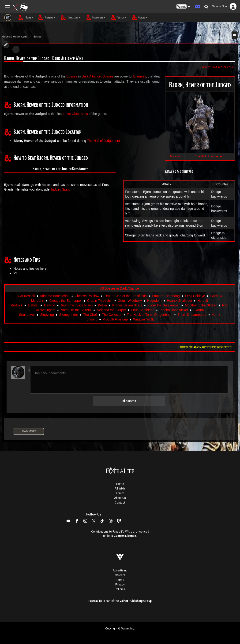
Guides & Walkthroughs (15, 37)
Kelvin (102, 305)
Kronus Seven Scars (127, 305)
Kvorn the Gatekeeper (163, 305)
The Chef (90, 315)
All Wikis (120, 489)
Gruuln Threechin (100, 301)
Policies (120, 589)
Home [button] (26, 18)
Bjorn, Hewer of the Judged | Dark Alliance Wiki (43, 59)
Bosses (37, 37)
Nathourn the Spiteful (76, 310)
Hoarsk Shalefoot (179, 301)
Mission (175, 156)
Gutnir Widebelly (130, 301)
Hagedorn (154, 301)
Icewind (50, 305)
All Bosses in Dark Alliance (120, 288)
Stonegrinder (69, 315)
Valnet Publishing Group (136, 601)
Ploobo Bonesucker (174, 310)
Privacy (120, 585)
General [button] (47, 18)
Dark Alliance (91, 76)
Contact (120, 503)
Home (120, 484)
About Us (120, 498)
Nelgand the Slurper (111, 310)
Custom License (125, 536)
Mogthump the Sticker (201, 305)
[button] (183, 7)
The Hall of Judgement (210, 156)
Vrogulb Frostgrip (115, 319)
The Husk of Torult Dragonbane (150, 315)
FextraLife (95, 601)
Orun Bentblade (143, 310)
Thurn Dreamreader (192, 315)
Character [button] (70, 18)
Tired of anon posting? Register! (206, 347)
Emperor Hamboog (166, 296)
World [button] (118, 18)
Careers (120, 575)
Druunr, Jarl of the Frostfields (126, 296)
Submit (129, 401)
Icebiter (33, 305)
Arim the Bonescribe (55, 296)
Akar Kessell (26, 296)
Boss (84, 114)
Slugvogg (47, 315)
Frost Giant (71, 114)
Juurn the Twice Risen (77, 305)
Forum (120, 493)
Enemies (139, 76)
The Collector (112, 315)
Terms (120, 580)
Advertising (120, 570)
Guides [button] (139, 18)
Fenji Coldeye (195, 296)
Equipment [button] (95, 18)
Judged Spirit (60, 189)
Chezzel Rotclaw (87, 296)
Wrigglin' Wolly (144, 319)
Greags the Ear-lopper (66, 301)
